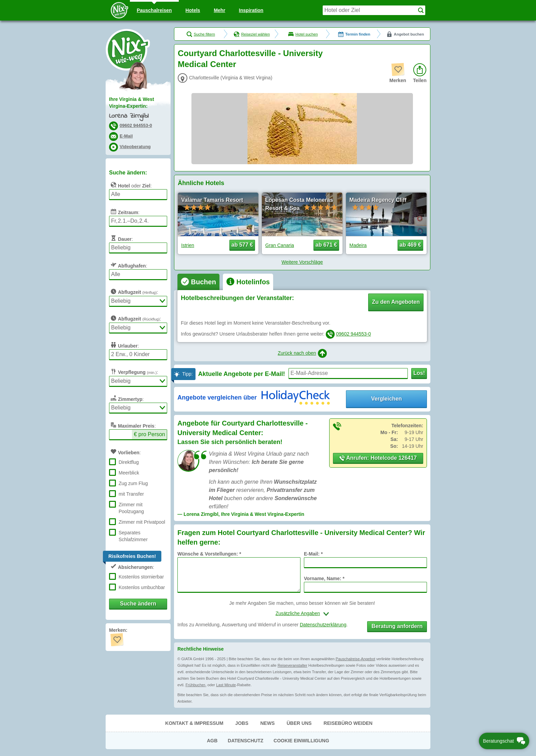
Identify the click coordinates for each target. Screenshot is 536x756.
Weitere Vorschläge (302, 262)
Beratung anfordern (397, 626)
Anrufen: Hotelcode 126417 (378, 458)
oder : (130, 185)
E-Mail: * (313, 554)
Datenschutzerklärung (323, 625)
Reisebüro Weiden (348, 723)
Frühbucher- (196, 685)
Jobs (242, 723)
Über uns (299, 723)
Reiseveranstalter (292, 665)
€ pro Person (149, 434)
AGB (212, 741)
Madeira (358, 245)
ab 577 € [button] (242, 245)
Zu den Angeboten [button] (396, 302)
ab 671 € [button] (326, 245)
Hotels (193, 10)
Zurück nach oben (302, 353)
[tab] (198, 282)
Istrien (188, 245)
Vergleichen (387, 399)
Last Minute (226, 685)
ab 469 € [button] (410, 245)
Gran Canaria (280, 245)
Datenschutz (245, 741)
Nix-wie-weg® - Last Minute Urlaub (128, 50)
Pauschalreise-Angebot (356, 659)
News (267, 723)
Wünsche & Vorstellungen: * (209, 554)
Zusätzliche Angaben (298, 613)
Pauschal (154, 10)
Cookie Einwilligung (301, 741)
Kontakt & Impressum (194, 723)
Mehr (219, 10)
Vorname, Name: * (324, 578)
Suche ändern (138, 604)
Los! (419, 373)
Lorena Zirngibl (129, 116)
